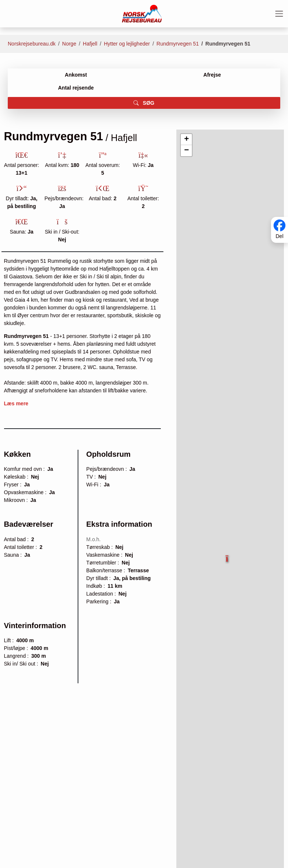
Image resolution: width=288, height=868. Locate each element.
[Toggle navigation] (279, 14)
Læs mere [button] (16, 403)
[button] (228, 556)
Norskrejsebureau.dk (32, 44)
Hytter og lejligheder (127, 44)
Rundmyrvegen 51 (177, 44)
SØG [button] (144, 103)
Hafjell (90, 44)
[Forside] (142, 13)
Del (279, 237)
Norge (69, 44)
